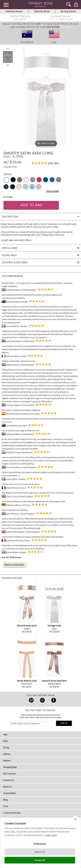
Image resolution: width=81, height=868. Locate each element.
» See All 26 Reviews (11, 557)
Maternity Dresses (14, 11)
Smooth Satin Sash (27, 626)
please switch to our (38, 27)
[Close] (66, 27)
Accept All (40, 860)
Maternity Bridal (42, 11)
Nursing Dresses (68, 11)
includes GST (10, 167)
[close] (75, 819)
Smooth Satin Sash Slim (54, 681)
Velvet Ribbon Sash (27, 681)
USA (54, 42)
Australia (27, 42)
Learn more (51, 835)
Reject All (40, 852)
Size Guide (53, 191)
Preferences (40, 844)
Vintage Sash (54, 626)
